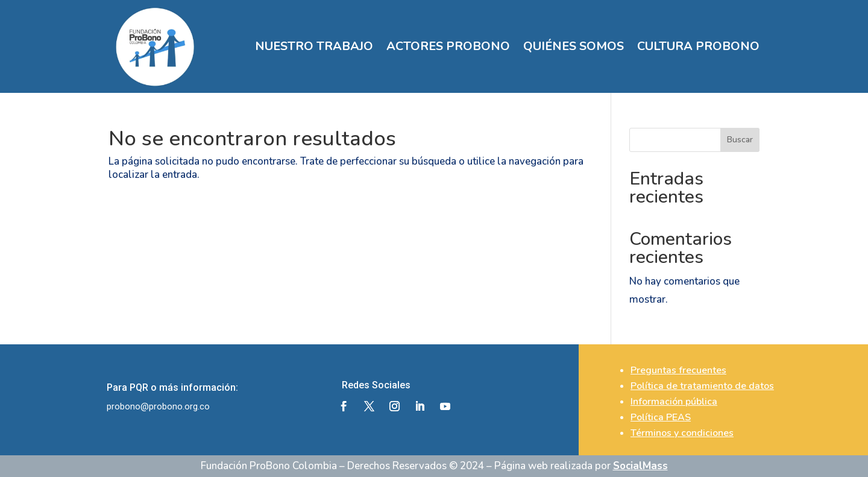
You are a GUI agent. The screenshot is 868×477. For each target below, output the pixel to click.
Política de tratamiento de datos (702, 386)
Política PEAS (661, 417)
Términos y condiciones (682, 433)
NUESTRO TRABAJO (314, 46)
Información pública (674, 402)
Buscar (740, 140)
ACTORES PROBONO (448, 46)
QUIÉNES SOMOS (574, 46)
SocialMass (640, 466)
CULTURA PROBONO (698, 46)
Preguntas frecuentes (678, 370)
